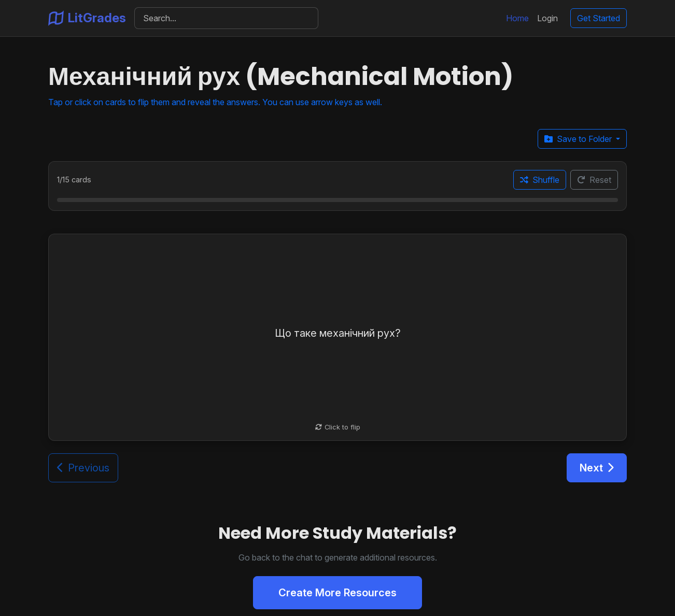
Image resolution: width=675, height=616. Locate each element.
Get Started (599, 18)
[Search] (226, 18)
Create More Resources (337, 593)
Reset (594, 180)
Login (547, 18)
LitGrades (87, 18)
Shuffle (540, 180)
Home (517, 18)
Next (597, 468)
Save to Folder (579, 139)
